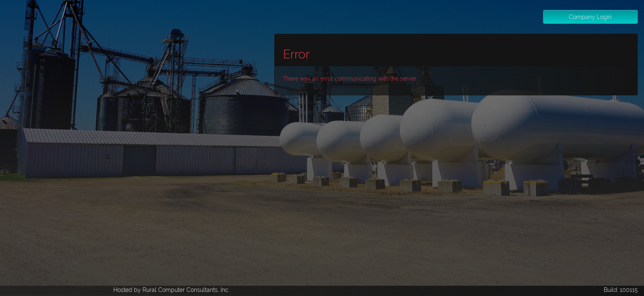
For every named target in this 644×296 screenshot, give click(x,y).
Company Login (590, 17)
